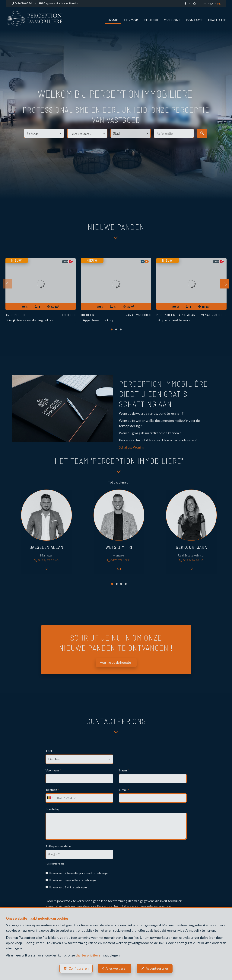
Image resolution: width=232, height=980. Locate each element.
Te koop (131, 20)
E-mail (124, 790)
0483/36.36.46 (191, 560)
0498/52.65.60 (46, 560)
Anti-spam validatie (58, 846)
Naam (124, 770)
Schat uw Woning (132, 447)
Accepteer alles (158, 968)
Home (113, 20)
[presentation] (8, 284)
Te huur (151, 20)
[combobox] (50, 798)
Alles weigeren (116, 968)
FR (205, 4)
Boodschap (53, 809)
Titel (49, 751)
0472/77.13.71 (119, 560)
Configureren (78, 968)
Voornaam (53, 770)
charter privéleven (89, 954)
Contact (194, 20)
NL (219, 4)
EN (212, 4)
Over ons (172, 20)
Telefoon (52, 790)
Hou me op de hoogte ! (116, 663)
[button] (131, 133)
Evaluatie (217, 20)
